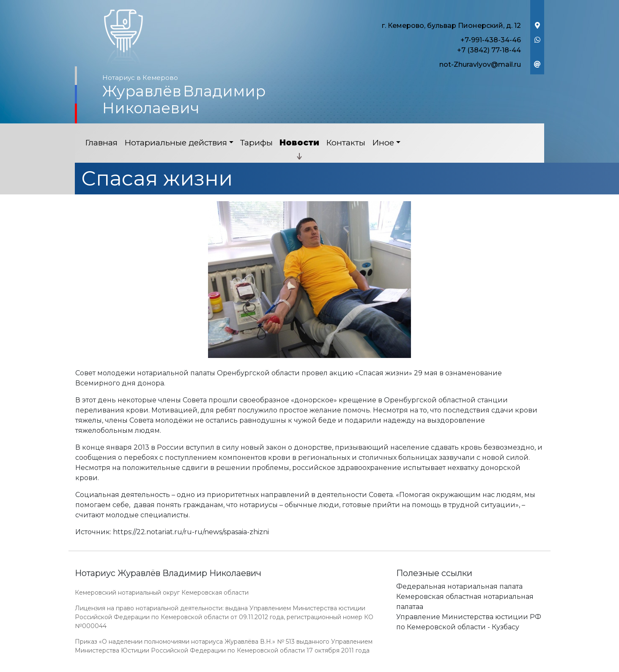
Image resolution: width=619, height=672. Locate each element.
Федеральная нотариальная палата (459, 586)
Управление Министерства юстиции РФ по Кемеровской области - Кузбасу (469, 622)
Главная (101, 143)
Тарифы (256, 143)
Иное (383, 143)
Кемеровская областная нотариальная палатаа (465, 602)
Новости (299, 143)
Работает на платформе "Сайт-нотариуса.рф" (478, 667)
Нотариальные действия (176, 143)
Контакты (346, 143)
